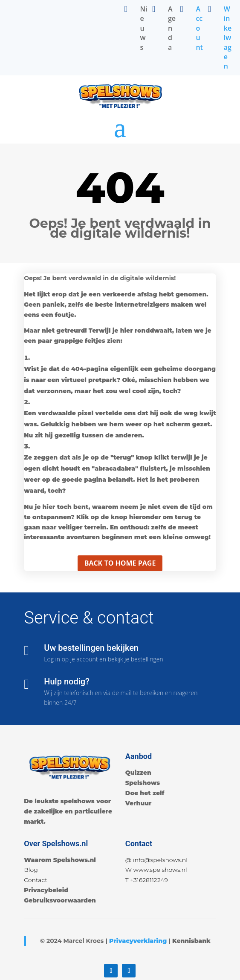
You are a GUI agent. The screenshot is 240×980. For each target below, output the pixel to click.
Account (199, 28)
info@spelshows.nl (160, 860)
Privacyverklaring (138, 941)
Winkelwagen (228, 37)
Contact (36, 880)
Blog (31, 870)
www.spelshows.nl (160, 870)
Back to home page (120, 563)
